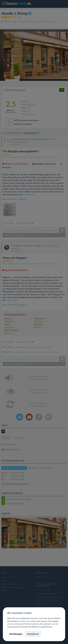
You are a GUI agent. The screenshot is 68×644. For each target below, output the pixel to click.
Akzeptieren (33, 634)
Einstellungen (16, 634)
